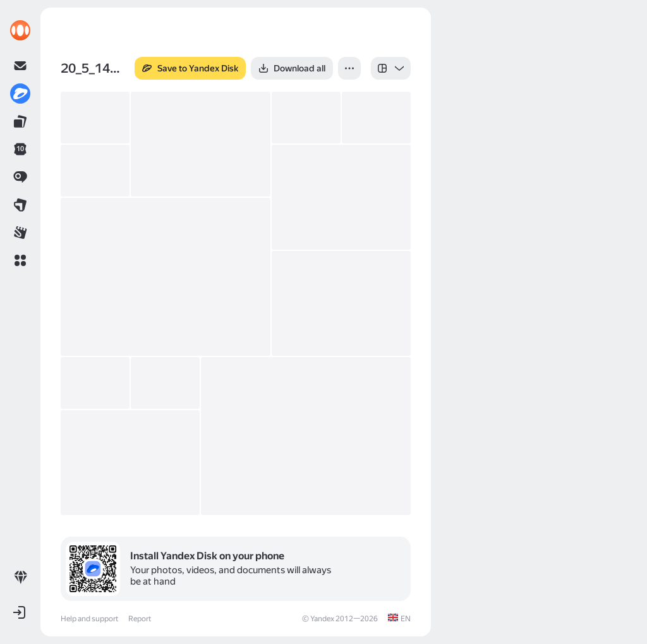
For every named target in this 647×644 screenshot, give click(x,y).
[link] (20, 30)
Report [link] (140, 619)
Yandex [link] (322, 619)
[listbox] (391, 68)
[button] (20, 260)
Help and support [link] (89, 619)
